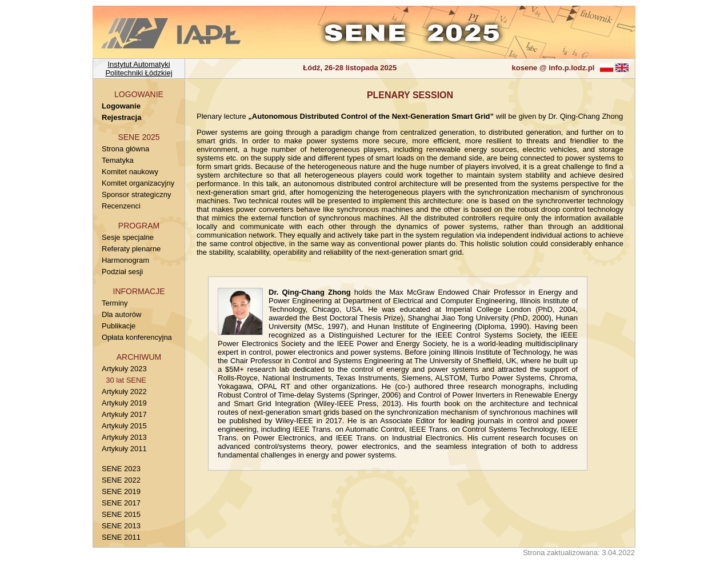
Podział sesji (122, 272)
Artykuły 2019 (124, 403)
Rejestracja (121, 117)
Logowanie (121, 106)
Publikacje (119, 326)
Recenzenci (121, 206)
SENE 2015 (121, 514)
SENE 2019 (121, 491)
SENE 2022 (121, 480)
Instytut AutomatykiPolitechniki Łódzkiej (139, 69)
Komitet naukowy (130, 172)
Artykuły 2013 (124, 437)
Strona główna (125, 149)
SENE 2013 (121, 526)
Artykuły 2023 (124, 369)
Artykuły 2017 (124, 414)
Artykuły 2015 (124, 426)
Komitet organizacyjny (138, 183)
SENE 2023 (121, 469)
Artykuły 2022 (124, 392)
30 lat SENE (124, 380)
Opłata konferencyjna (137, 337)
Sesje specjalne (128, 237)
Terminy (115, 303)
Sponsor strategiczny (136, 194)
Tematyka (118, 160)
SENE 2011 (121, 537)
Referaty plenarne (131, 249)
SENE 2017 (121, 503)
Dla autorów (121, 314)
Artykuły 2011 (124, 449)
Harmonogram (125, 260)
